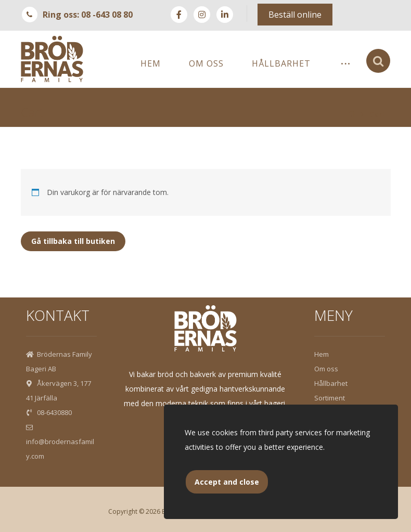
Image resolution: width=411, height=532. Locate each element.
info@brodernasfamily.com (60, 442)
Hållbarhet (331, 383)
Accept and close (227, 482)
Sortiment (330, 398)
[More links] (345, 64)
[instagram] (202, 15)
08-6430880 (49, 412)
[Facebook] (179, 15)
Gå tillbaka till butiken (73, 241)
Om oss (326, 369)
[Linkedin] (225, 15)
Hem (322, 354)
